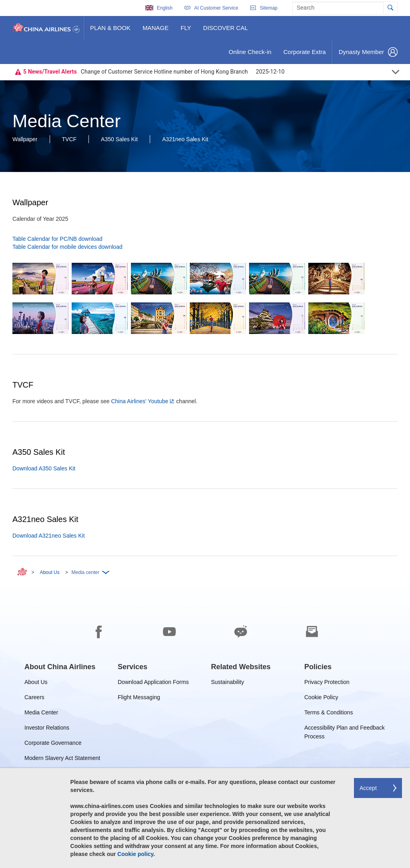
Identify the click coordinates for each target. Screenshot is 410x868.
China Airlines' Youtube (140, 401)
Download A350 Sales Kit (44, 468)
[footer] (205, 728)
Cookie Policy (321, 699)
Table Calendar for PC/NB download (57, 239)
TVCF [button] (69, 139)
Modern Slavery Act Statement (62, 759)
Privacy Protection (327, 683)
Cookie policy (135, 854)
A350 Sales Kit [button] (119, 139)
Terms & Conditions (329, 714)
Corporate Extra (304, 55)
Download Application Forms (153, 683)
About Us (49, 572)
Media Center (41, 714)
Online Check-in (250, 55)
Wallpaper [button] (25, 139)
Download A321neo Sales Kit (49, 536)
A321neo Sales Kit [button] (185, 139)
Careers (34, 699)
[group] (60, 667)
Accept (368, 788)
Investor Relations (47, 729)
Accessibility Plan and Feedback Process (345, 729)
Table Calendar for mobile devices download (67, 247)
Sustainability (228, 683)
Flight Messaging (139, 699)
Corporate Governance (53, 744)
